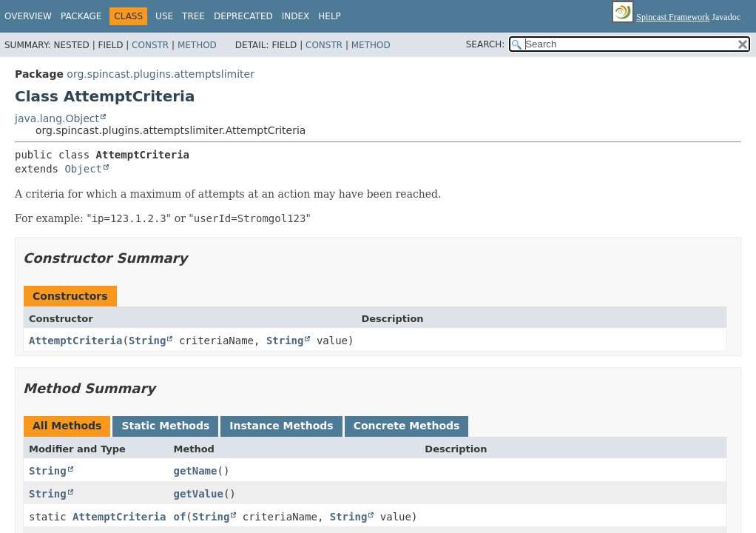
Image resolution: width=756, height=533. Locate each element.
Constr (150, 45)
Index (296, 16)
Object (83, 169)
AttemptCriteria (75, 341)
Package (81, 16)
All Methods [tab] (67, 426)
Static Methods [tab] (165, 426)
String (148, 341)
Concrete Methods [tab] (407, 426)
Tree (193, 16)
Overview (28, 16)
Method (197, 45)
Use (164, 16)
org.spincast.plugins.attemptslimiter (161, 74)
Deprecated (243, 16)
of (179, 517)
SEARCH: (486, 44)
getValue (198, 494)
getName (195, 471)
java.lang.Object (57, 118)
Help (330, 16)
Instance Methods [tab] (281, 426)
